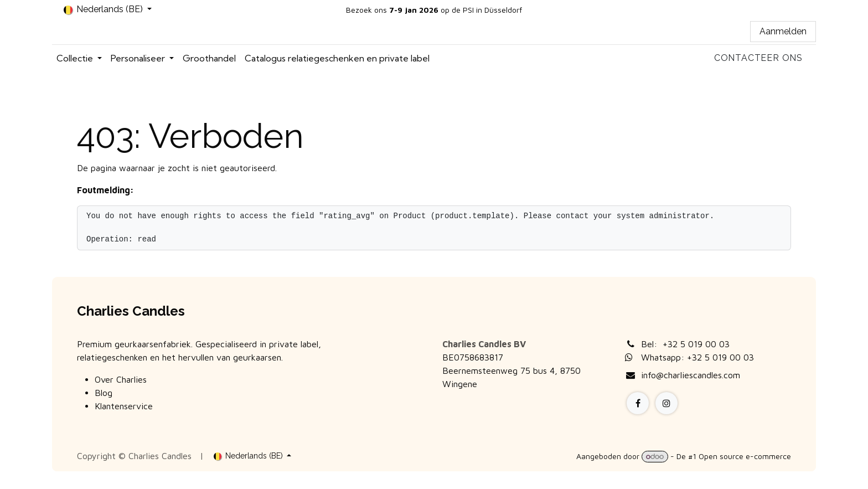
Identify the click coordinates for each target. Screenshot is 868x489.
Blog (104, 393)
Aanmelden (783, 31)
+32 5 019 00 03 (696, 344)
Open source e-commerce (745, 456)
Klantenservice (124, 406)
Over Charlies (121, 379)
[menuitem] (79, 58)
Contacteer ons (758, 58)
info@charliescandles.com (691, 375)
